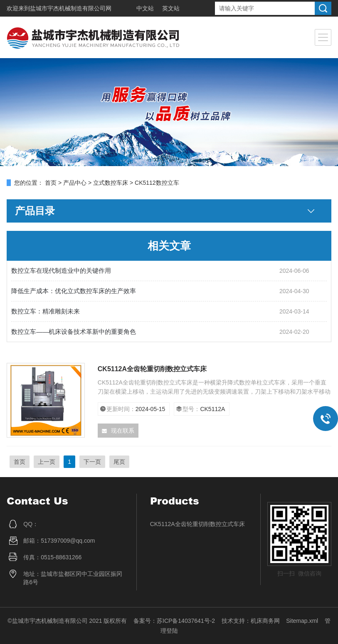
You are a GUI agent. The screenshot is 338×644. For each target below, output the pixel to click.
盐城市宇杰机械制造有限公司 (68, 8)
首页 (51, 183)
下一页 (92, 462)
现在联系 (118, 431)
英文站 (171, 8)
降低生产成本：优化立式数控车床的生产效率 (74, 291)
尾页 (119, 462)
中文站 (145, 8)
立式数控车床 (111, 183)
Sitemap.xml (302, 621)
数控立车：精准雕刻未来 (46, 311)
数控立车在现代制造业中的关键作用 (61, 271)
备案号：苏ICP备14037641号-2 (174, 621)
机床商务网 (265, 621)
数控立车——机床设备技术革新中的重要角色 (74, 332)
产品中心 (75, 183)
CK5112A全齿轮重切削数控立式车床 (152, 369)
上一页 (47, 462)
